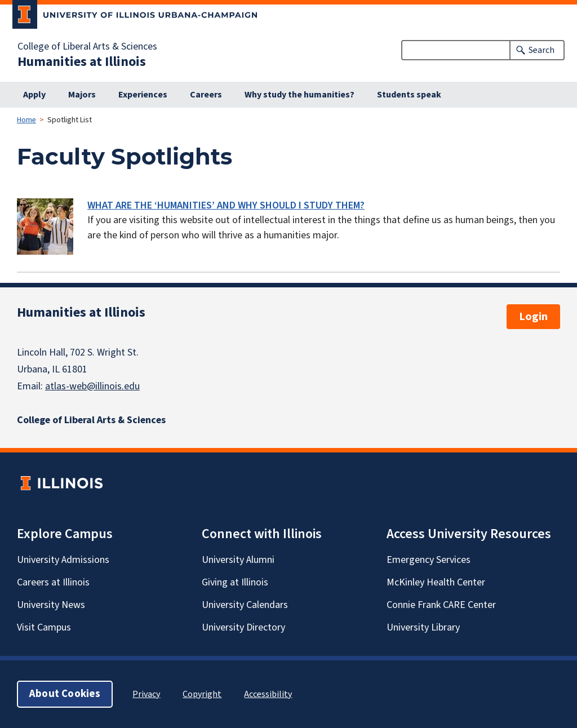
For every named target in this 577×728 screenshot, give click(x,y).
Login (533, 317)
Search (542, 50)
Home (26, 120)
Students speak (409, 95)
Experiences (143, 95)
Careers (206, 95)
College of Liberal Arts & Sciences (87, 47)
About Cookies (65, 694)
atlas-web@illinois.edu (92, 386)
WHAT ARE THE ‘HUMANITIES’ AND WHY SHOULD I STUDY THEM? (226, 205)
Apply (34, 95)
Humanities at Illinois (82, 62)
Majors (82, 95)
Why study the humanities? (299, 95)
